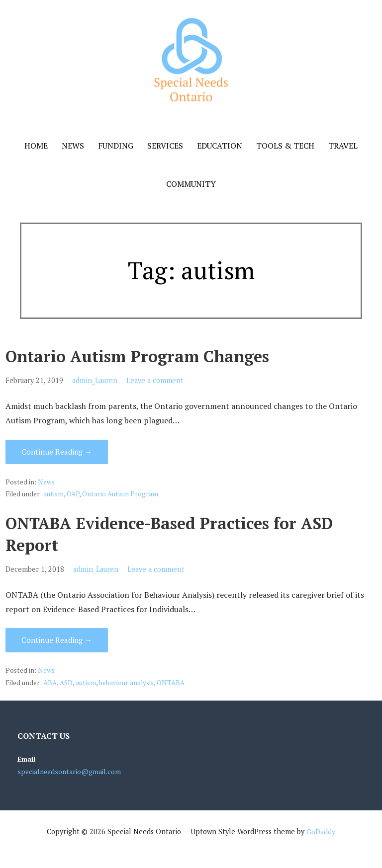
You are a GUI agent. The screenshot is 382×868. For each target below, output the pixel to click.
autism (53, 494)
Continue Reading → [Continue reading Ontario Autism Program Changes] (57, 452)
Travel (343, 146)
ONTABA (171, 683)
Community (191, 184)
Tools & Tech (285, 146)
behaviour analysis (126, 683)
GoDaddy (321, 831)
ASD (66, 683)
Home (36, 146)
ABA (50, 683)
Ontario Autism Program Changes (137, 356)
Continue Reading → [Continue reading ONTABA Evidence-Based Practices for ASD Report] (57, 640)
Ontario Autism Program (120, 494)
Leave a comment (155, 380)
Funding (116, 146)
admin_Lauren (95, 380)
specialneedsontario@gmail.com (69, 771)
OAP (73, 494)
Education (220, 146)
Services (165, 146)
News (73, 146)
